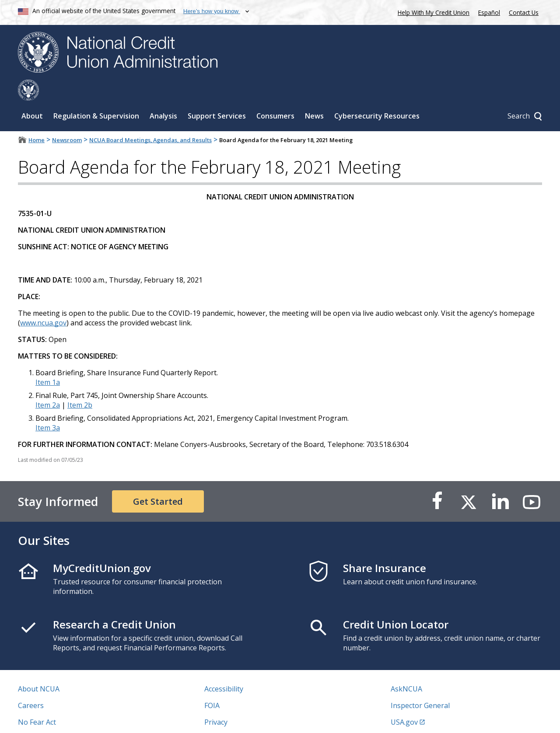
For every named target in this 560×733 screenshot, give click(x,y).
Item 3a (48, 407)
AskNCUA (406, 668)
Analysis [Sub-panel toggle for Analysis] (163, 95)
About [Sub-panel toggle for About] (32, 95)
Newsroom (67, 119)
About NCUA (39, 668)
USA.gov (404, 701)
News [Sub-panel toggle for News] (314, 95)
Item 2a (48, 384)
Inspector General (420, 684)
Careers (31, 684)
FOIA (212, 684)
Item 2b (80, 384)
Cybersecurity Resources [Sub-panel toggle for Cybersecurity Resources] (377, 95)
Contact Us (524, 12)
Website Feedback (234, 718)
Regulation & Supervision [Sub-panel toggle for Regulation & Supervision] (96, 95)
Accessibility (224, 668)
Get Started (158, 480)
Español (489, 12)
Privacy (216, 701)
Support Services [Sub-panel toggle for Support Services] (217, 95)
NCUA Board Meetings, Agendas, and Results (150, 119)
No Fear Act (37, 701)
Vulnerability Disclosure (57, 718)
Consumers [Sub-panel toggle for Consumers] (275, 95)
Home (37, 119)
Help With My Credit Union (432, 12)
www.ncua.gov (43, 302)
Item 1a (48, 361)
